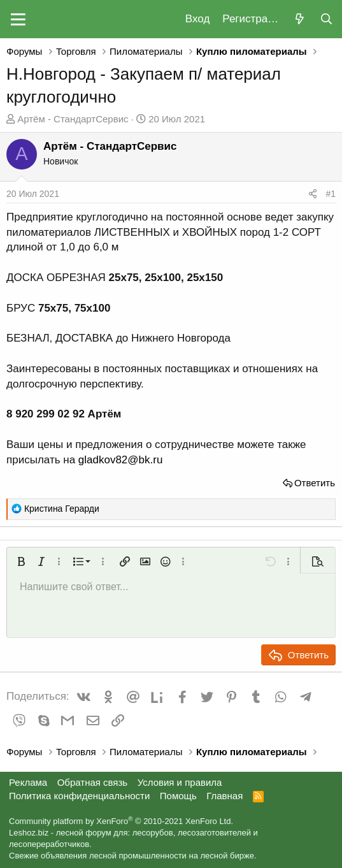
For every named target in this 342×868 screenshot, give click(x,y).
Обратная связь (93, 782)
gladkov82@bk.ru (121, 460)
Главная (224, 796)
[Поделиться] (313, 194)
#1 (331, 194)
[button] (18, 19)
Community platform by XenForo (121, 821)
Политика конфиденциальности (79, 796)
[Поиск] (326, 19)
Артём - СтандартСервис (73, 119)
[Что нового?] (299, 19)
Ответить (315, 483)
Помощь (178, 796)
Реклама (28, 782)
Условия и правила (180, 782)
